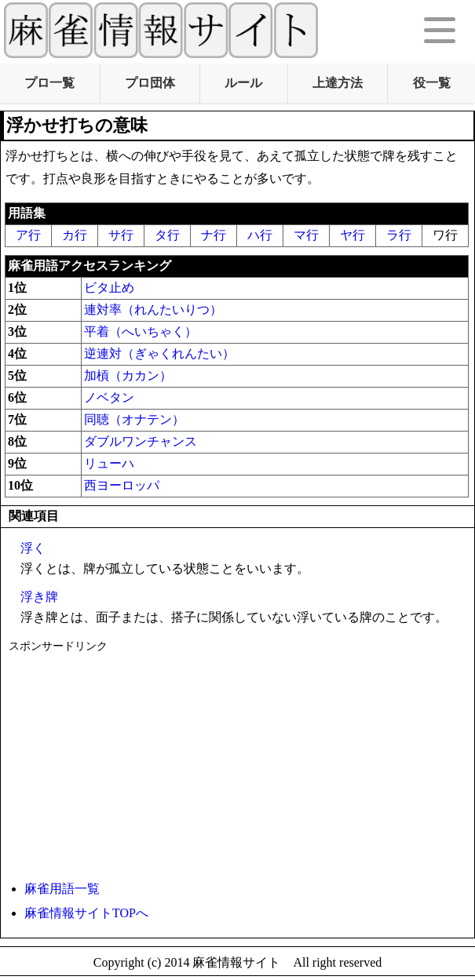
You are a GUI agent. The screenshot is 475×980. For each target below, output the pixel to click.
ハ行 (260, 235)
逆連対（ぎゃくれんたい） (159, 353)
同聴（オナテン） (134, 419)
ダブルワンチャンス (141, 441)
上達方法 (338, 83)
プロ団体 (150, 83)
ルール (243, 83)
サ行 (121, 235)
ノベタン (109, 397)
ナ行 (214, 235)
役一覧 (432, 83)
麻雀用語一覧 (62, 889)
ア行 (28, 235)
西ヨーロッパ (122, 485)
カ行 (75, 235)
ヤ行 (353, 235)
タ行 (167, 235)
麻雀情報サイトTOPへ (86, 913)
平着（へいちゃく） (141, 332)
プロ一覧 (49, 83)
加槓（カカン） (128, 375)
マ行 (306, 235)
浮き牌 (39, 597)
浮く (33, 548)
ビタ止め (109, 288)
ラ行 (399, 235)
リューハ (109, 463)
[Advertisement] (234, 763)
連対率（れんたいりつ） (153, 310)
